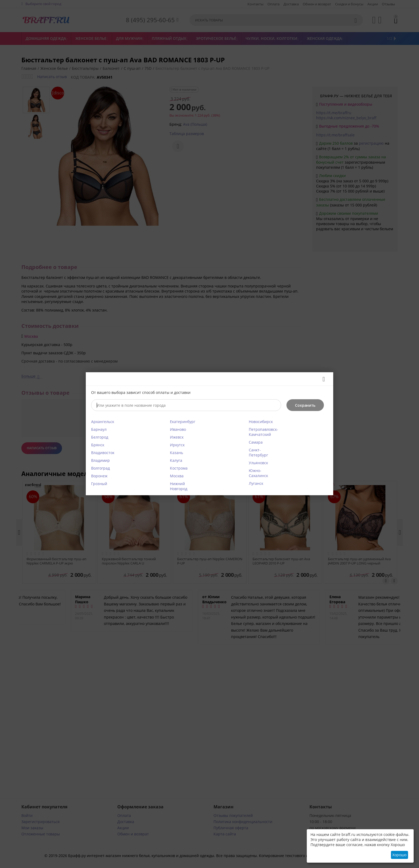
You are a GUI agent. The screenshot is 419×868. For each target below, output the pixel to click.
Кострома (179, 468)
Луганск (256, 483)
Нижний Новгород (179, 486)
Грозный (99, 484)
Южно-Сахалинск (258, 473)
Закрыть (322, 379)
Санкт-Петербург (258, 452)
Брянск (98, 445)
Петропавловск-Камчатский (263, 432)
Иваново (178, 429)
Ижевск (177, 437)
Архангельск (103, 422)
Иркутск (177, 445)
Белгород (100, 437)
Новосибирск (261, 422)
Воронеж (99, 476)
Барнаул (99, 429)
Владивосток (103, 453)
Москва (177, 476)
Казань (176, 453)
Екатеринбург (183, 422)
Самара (256, 442)
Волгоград (100, 468)
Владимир (100, 460)
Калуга (176, 460)
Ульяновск (258, 463)
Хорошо (399, 855)
